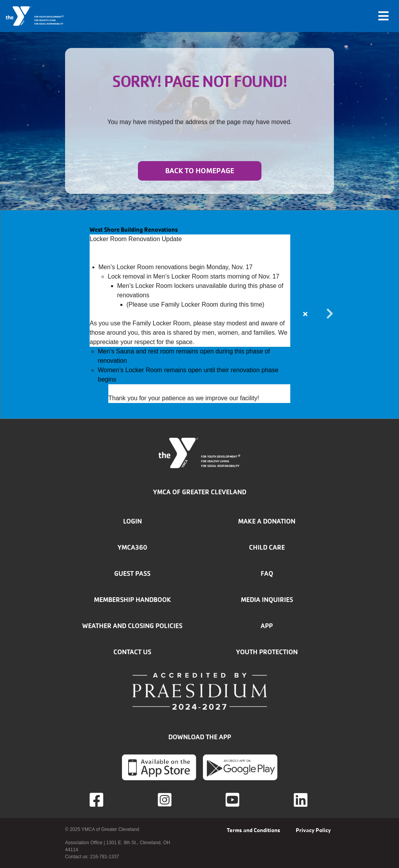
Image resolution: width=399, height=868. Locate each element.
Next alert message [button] (330, 314)
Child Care (267, 547)
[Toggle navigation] (383, 16)
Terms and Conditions (253, 830)
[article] (199, 314)
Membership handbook (132, 600)
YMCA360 (132, 547)
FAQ (267, 573)
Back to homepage (200, 171)
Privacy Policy (313, 830)
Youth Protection (267, 652)
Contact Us (132, 652)
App (267, 626)
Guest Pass (132, 573)
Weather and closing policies (132, 626)
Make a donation (267, 521)
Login (132, 521)
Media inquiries (267, 600)
